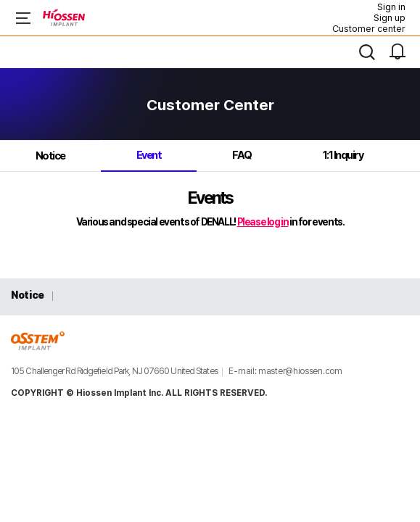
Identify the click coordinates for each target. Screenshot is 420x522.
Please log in (263, 222)
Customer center (369, 29)
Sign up (390, 18)
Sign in (391, 7)
